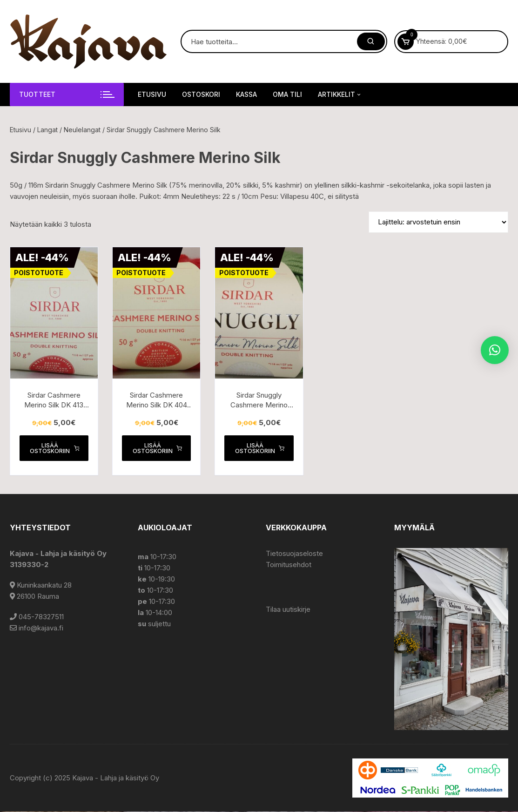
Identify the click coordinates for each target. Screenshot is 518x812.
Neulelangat (82, 130)
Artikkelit (340, 95)
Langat (47, 130)
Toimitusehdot (289, 565)
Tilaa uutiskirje (288, 610)
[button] (495, 350)
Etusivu (152, 94)
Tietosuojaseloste (294, 554)
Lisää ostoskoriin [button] (54, 448)
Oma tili (287, 94)
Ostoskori (201, 94)
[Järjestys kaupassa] (438, 222)
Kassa (246, 94)
